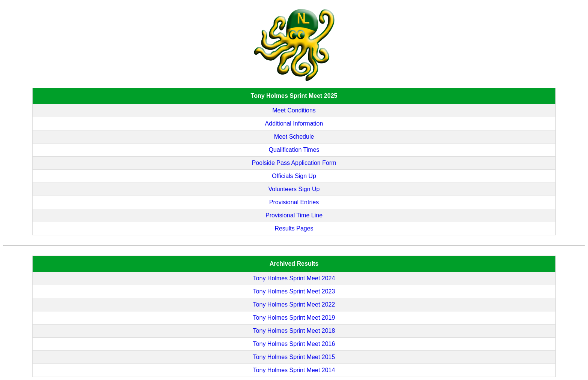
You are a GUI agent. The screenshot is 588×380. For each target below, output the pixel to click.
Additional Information (294, 123)
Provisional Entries (294, 202)
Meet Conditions (294, 110)
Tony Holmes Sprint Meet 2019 (294, 318)
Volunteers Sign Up (294, 189)
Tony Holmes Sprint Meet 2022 (294, 304)
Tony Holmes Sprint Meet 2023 (294, 291)
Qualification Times (294, 150)
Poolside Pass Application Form (294, 163)
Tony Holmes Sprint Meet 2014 (294, 370)
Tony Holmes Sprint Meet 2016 (294, 344)
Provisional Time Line (294, 215)
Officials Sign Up (294, 176)
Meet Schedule (294, 137)
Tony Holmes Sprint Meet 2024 (294, 278)
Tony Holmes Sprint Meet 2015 (294, 357)
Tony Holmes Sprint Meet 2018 (294, 331)
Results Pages (294, 228)
